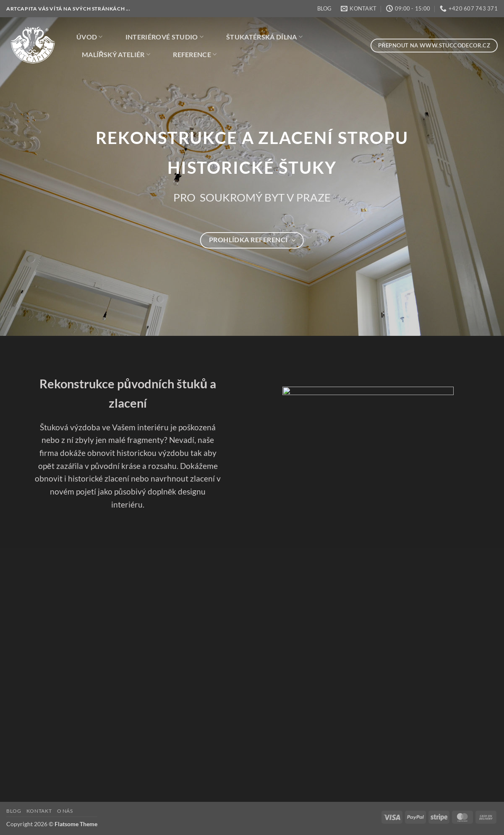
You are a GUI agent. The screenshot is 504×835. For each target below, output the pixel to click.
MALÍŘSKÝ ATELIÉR (116, 55)
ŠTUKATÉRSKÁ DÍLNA (264, 37)
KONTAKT (39, 811)
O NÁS (65, 811)
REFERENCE (195, 55)
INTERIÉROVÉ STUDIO (165, 37)
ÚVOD (90, 37)
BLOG (324, 8)
